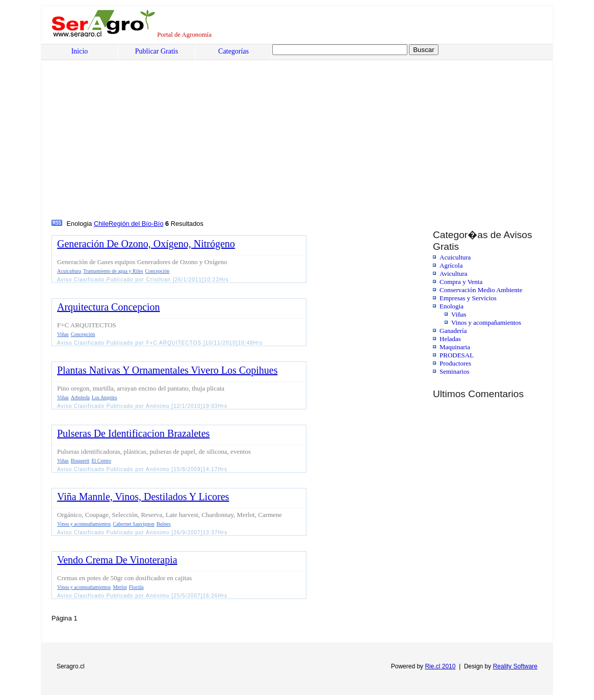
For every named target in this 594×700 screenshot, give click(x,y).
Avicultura (454, 274)
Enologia (451, 306)
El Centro (101, 461)
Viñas (459, 314)
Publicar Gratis (157, 51)
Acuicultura (455, 257)
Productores (455, 363)
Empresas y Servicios (468, 298)
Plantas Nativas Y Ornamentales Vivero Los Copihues (167, 370)
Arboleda (80, 397)
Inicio (80, 51)
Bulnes (164, 524)
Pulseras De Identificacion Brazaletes (133, 433)
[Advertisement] (129, 141)
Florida (136, 587)
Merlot (120, 587)
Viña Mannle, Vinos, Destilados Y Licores (143, 497)
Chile (101, 224)
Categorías (234, 51)
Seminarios (455, 371)
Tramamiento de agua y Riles (113, 271)
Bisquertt (80, 461)
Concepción (158, 271)
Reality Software (515, 666)
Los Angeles (105, 397)
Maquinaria (455, 347)
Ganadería (453, 331)
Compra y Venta (461, 282)
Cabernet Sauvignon (134, 524)
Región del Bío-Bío (136, 224)
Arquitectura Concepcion (109, 307)
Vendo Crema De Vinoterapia (117, 560)
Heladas (450, 339)
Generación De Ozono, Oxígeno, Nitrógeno (146, 244)
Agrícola (451, 265)
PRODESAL (457, 355)
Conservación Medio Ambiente (481, 290)
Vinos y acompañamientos (486, 322)
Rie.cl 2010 (440, 666)
